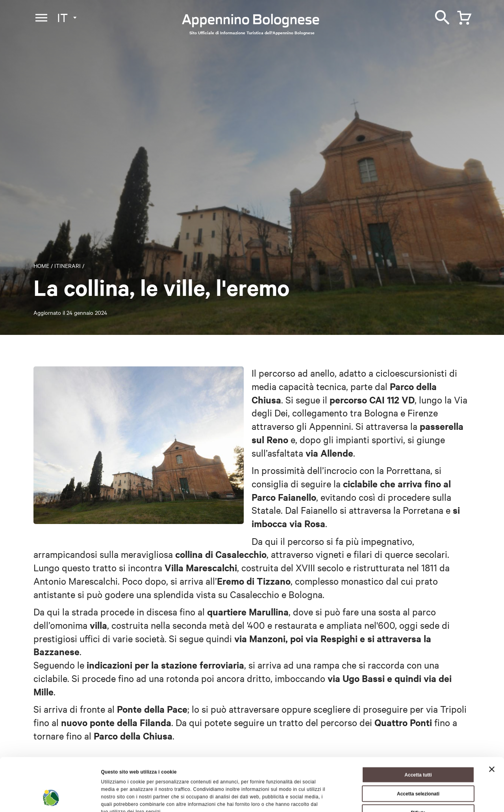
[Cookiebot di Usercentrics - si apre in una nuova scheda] (51, 798)
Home (41, 266)
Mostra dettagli (368, 798)
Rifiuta (418, 767)
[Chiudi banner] (492, 724)
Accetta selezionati (418, 748)
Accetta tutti (418, 729)
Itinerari (68, 266)
